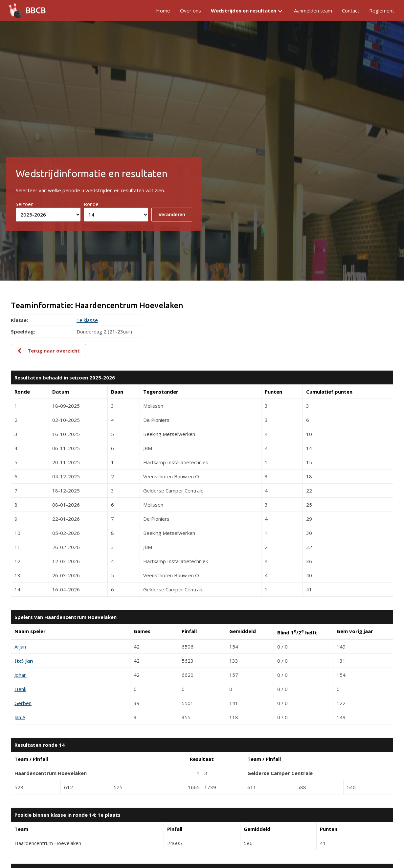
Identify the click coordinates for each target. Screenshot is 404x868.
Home (163, 11)
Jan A (20, 717)
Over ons (191, 11)
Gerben (23, 703)
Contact (351, 11)
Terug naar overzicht (54, 351)
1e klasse (87, 320)
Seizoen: (25, 204)
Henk (20, 689)
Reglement (382, 11)
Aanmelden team (313, 11)
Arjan (20, 647)
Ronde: (92, 204)
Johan (21, 675)
